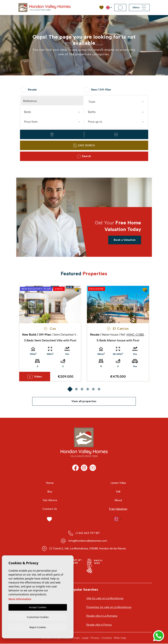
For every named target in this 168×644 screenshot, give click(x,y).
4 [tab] (88, 389)
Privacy (95, 638)
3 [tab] (82, 389)
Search (84, 156)
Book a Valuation (125, 240)
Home (50, 483)
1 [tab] (70, 389)
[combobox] (116, 101)
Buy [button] (50, 492)
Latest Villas (118, 483)
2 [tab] (76, 389)
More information (20, 598)
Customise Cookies (38, 617)
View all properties (84, 401)
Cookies (107, 638)
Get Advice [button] (50, 500)
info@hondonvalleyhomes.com (88, 541)
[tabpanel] (50, 334)
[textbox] (117, 102)
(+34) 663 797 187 (88, 533)
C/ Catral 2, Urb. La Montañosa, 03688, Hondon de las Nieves (88, 549)
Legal (85, 638)
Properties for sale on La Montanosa (109, 607)
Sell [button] (118, 492)
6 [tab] (99, 389)
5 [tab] (93, 389)
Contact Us (50, 509)
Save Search (84, 145)
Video (35, 377)
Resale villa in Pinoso (99, 625)
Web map (120, 638)
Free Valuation (118, 509)
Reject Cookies (38, 627)
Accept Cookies (38, 607)
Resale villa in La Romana (102, 616)
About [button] (118, 500)
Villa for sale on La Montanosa (105, 598)
